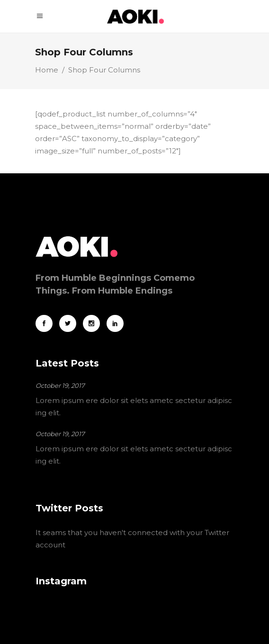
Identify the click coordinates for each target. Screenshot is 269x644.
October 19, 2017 (60, 385)
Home (47, 70)
